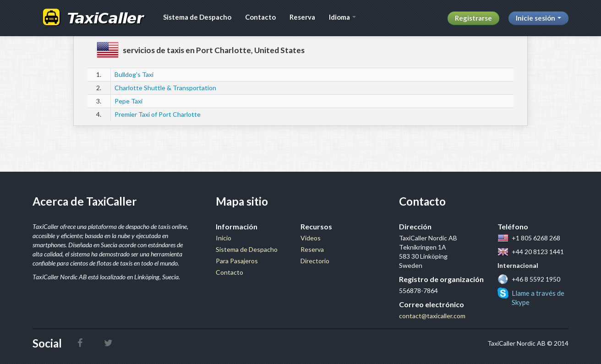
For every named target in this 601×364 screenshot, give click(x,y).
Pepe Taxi (128, 101)
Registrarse (473, 18)
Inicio (224, 238)
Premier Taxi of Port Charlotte (158, 114)
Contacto (260, 17)
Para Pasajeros (237, 261)
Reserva (302, 17)
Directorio (315, 261)
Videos (311, 238)
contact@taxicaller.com (432, 316)
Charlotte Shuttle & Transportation (165, 88)
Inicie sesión (538, 18)
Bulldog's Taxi (134, 74)
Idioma (342, 17)
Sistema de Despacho (197, 17)
